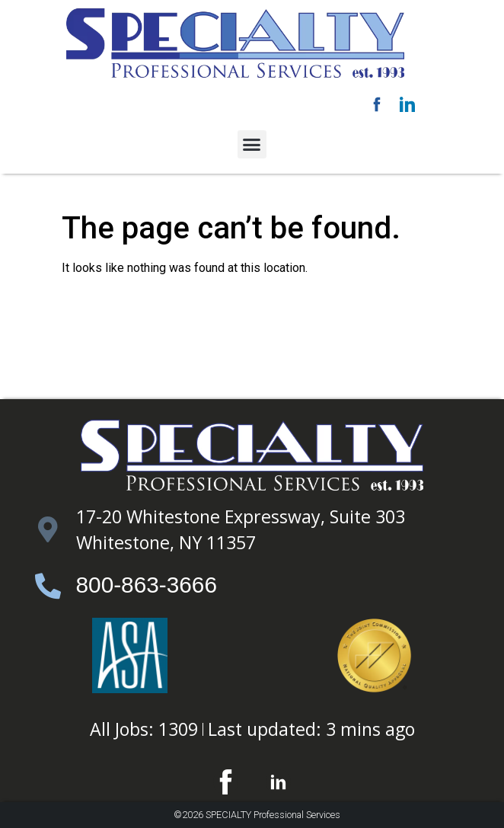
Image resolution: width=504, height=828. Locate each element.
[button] (252, 145)
